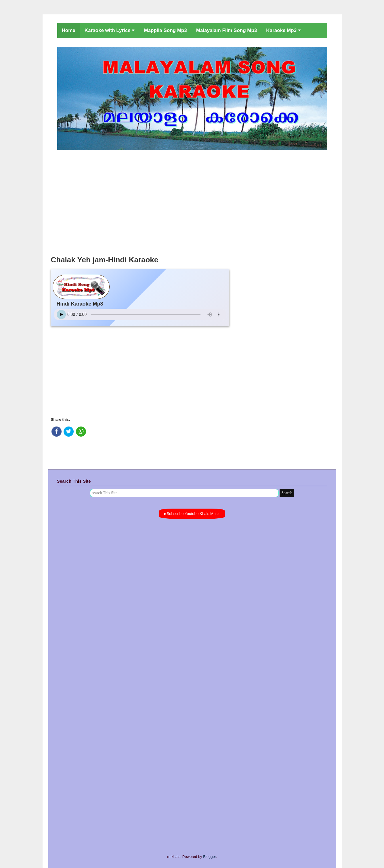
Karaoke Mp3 (283, 30)
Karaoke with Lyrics (110, 30)
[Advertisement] (192, 201)
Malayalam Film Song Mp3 (227, 30)
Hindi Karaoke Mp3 (80, 304)
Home (69, 30)
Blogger (209, 857)
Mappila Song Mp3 (165, 30)
